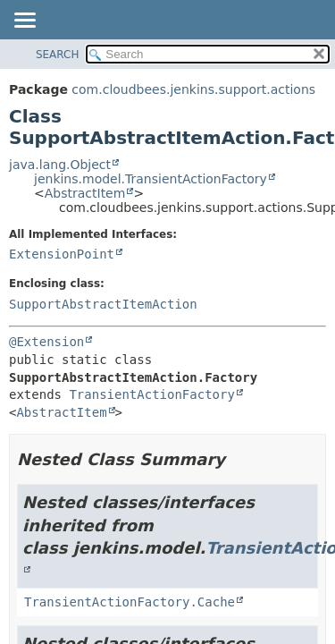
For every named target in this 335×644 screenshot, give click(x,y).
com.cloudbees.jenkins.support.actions (193, 89)
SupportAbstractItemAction (103, 304)
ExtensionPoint (62, 254)
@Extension (46, 342)
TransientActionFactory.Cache (130, 602)
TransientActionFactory (151, 394)
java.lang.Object (60, 165)
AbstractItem (85, 193)
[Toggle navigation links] (24, 21)
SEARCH (58, 55)
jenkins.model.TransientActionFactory (151, 179)
